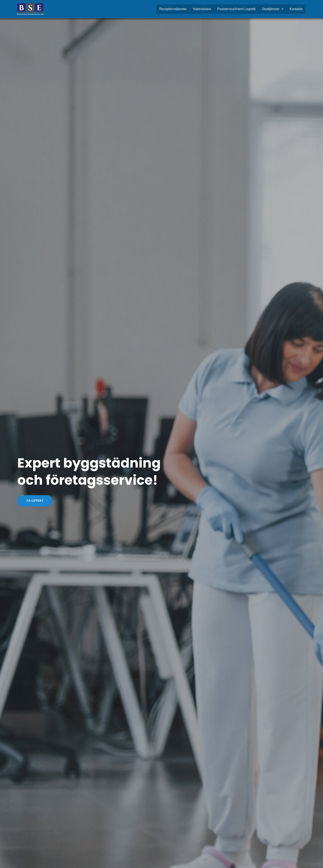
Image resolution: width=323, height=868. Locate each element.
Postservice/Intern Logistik (237, 9)
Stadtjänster (273, 9)
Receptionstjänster (173, 9)
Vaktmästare (202, 9)
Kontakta (296, 9)
